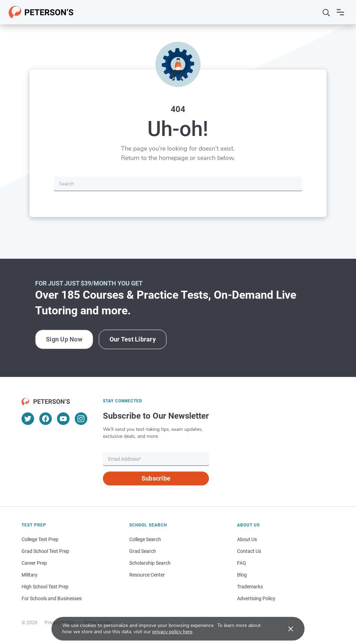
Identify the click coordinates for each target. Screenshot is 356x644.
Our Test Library (133, 339)
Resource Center (147, 575)
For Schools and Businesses (52, 598)
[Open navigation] (340, 12)
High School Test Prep (45, 587)
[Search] (326, 12)
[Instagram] (81, 419)
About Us (247, 539)
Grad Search (143, 551)
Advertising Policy (256, 598)
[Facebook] (46, 419)
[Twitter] (28, 419)
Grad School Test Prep (45, 551)
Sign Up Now (64, 339)
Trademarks (250, 587)
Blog (242, 575)
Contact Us (249, 551)
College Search (145, 539)
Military (30, 575)
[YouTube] (63, 419)
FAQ (242, 563)
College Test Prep (40, 539)
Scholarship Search (150, 563)
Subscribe (156, 478)
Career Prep (34, 563)
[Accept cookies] (286, 629)
